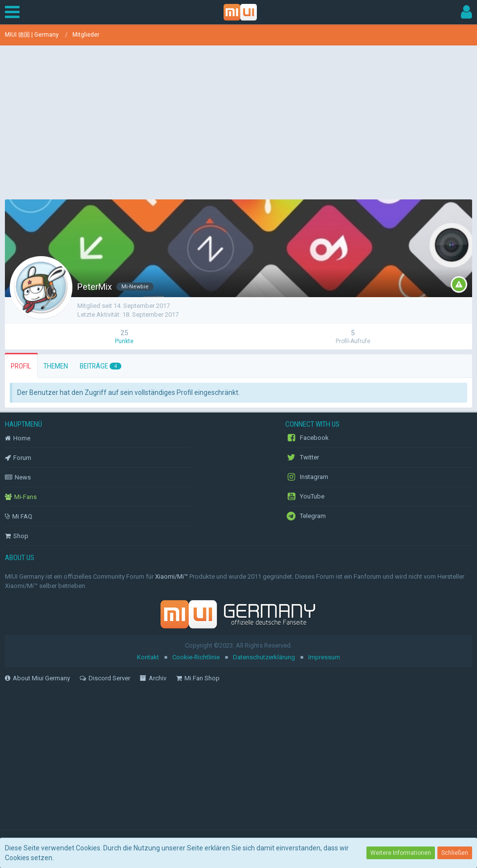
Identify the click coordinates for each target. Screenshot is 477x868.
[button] (15, 12)
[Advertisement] (239, 119)
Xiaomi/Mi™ (171, 576)
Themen (56, 366)
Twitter (302, 457)
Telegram (306, 516)
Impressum (324, 657)
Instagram (307, 477)
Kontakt (148, 657)
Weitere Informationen (401, 853)
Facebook (307, 438)
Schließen (455, 853)
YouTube (305, 497)
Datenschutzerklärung (264, 657)
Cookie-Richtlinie (196, 657)
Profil (21, 366)
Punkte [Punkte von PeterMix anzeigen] (124, 341)
